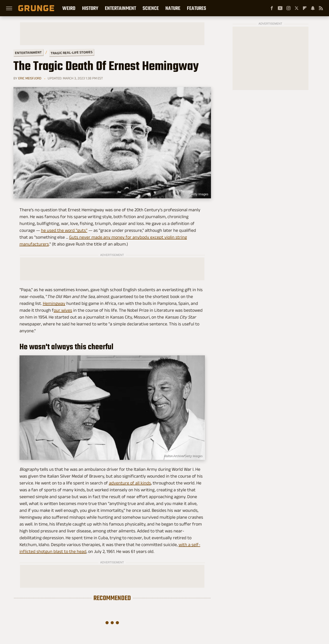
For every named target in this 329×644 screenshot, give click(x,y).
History (90, 8)
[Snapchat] (313, 8)
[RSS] (321, 8)
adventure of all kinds (130, 483)
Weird (69, 8)
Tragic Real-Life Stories (71, 53)
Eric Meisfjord (30, 78)
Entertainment (120, 8)
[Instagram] (288, 8)
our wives (63, 310)
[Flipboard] (305, 8)
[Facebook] (272, 8)
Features (197, 8)
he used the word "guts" (64, 230)
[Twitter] (297, 8)
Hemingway (54, 303)
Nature (173, 8)
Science (151, 8)
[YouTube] (280, 8)
